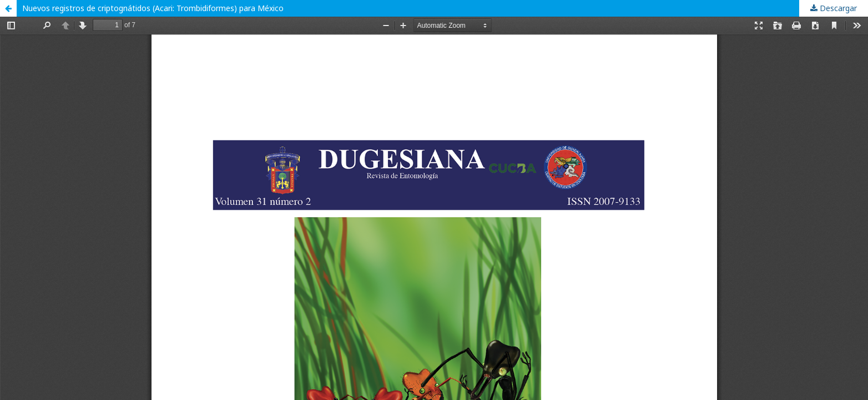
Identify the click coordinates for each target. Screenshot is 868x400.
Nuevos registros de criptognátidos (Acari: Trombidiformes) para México (153, 8)
